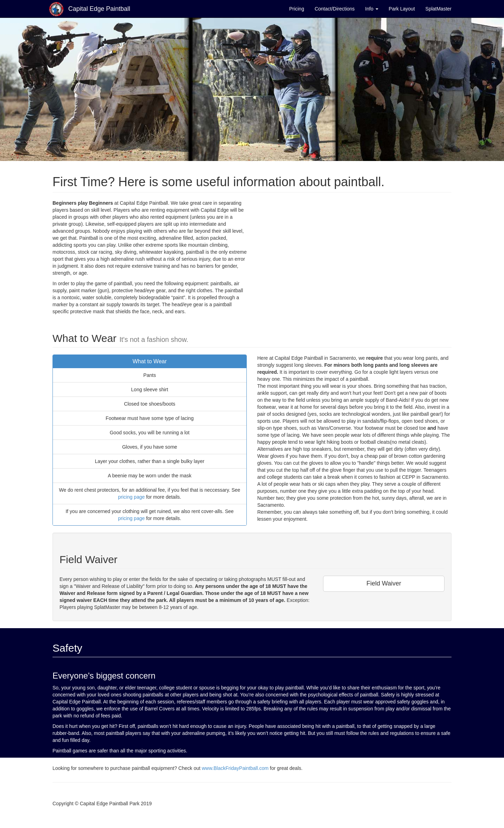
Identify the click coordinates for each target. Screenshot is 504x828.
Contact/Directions (335, 9)
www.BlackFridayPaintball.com (235, 768)
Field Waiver (384, 583)
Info (372, 9)
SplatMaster (438, 9)
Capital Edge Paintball (90, 9)
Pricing (297, 9)
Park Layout (402, 9)
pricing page (131, 497)
